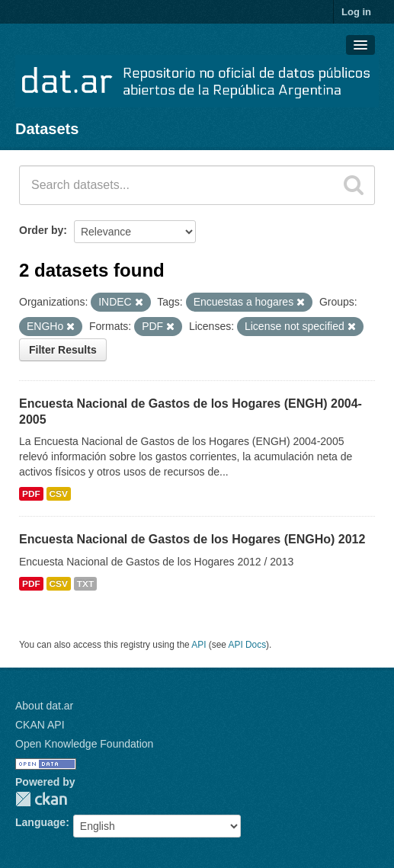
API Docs (248, 645)
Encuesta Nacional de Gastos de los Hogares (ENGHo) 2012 (192, 539)
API (199, 645)
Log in (356, 12)
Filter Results (63, 350)
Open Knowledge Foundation (84, 744)
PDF (31, 494)
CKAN (41, 799)
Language (40, 822)
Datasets (47, 129)
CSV (59, 494)
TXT (85, 584)
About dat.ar (44, 706)
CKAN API (40, 725)
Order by (41, 230)
